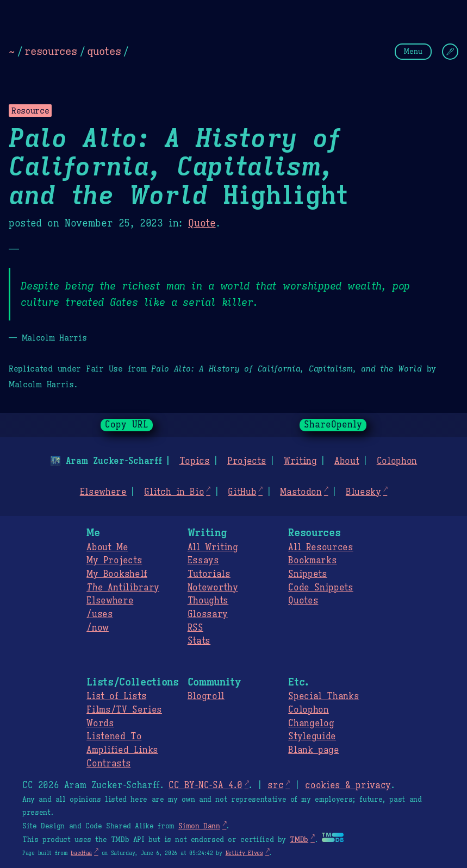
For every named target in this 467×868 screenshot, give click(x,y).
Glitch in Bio (174, 492)
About (347, 461)
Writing (300, 461)
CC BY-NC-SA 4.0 (205, 785)
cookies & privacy (348, 785)
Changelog (311, 724)
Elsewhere (103, 492)
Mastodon (301, 492)
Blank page (313, 750)
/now (98, 628)
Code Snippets (320, 588)
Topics (195, 461)
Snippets (307, 574)
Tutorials (209, 574)
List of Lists (116, 696)
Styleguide (312, 737)
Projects (247, 461)
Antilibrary (123, 588)
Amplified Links (122, 750)
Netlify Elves (244, 853)
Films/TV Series (124, 710)
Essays (203, 561)
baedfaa (81, 853)
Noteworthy (213, 588)
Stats (199, 641)
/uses (99, 614)
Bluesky (363, 492)
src (275, 785)
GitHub (242, 492)
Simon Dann (199, 826)
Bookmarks (312, 561)
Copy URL (127, 425)
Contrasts (108, 764)
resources (51, 51)
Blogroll (206, 696)
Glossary (208, 614)
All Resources (320, 548)
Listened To (114, 737)
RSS (195, 628)
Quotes (303, 601)
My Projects (114, 561)
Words (100, 724)
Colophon (397, 461)
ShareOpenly (333, 425)
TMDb (299, 840)
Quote (202, 223)
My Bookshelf (117, 574)
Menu (413, 51)
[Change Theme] (450, 52)
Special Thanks (323, 696)
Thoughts (208, 601)
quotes (104, 51)
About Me (107, 548)
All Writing (213, 548)
